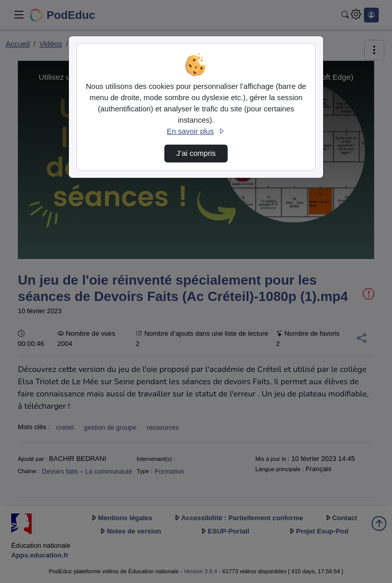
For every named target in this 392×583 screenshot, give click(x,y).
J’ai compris (196, 153)
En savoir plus (196, 131)
